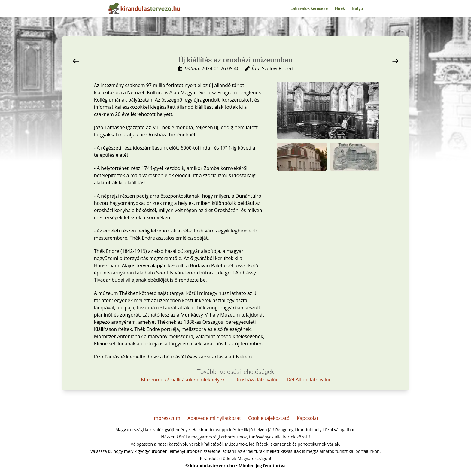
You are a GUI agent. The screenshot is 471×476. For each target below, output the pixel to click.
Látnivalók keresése (309, 8)
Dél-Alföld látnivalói (308, 380)
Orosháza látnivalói (256, 380)
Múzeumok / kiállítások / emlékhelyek (183, 380)
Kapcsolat (308, 418)
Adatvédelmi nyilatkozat (214, 418)
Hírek (340, 8)
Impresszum (166, 418)
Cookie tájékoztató (269, 418)
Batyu (357, 8)
